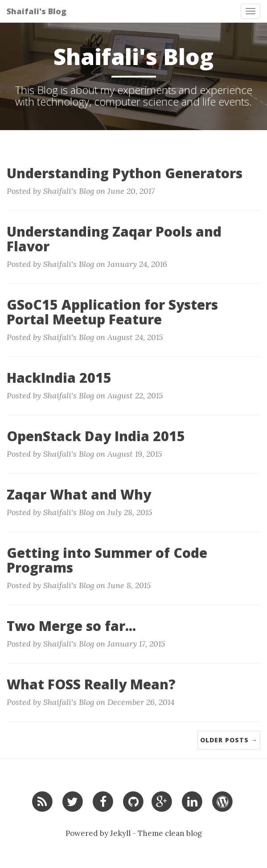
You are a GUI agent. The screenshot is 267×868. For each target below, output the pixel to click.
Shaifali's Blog (37, 11)
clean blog (183, 833)
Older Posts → (229, 740)
